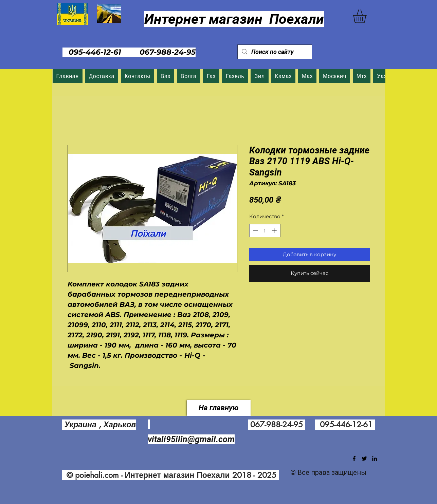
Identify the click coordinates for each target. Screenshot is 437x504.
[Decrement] (255, 231)
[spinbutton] (265, 231)
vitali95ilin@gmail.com (191, 439)
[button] (368, 16)
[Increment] (275, 231)
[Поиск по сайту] (274, 52)
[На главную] (219, 408)
